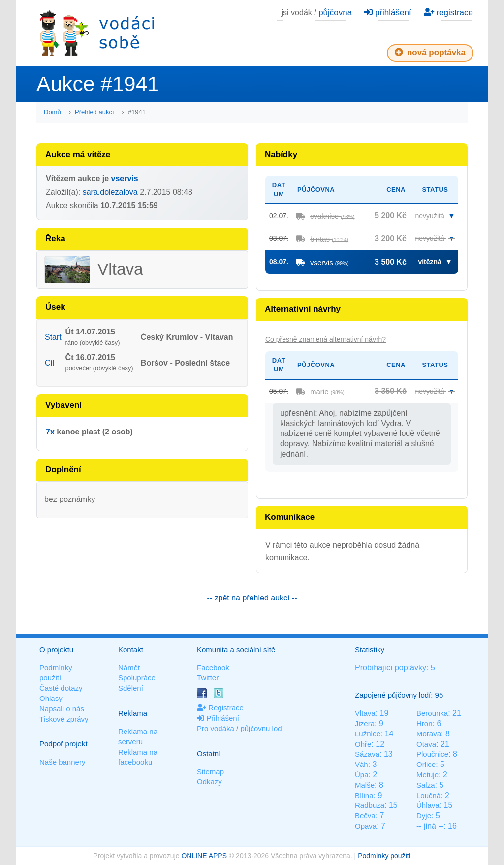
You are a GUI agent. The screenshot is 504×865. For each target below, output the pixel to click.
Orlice (426, 764)
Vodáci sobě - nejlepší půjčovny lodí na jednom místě (97, 33)
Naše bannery (62, 762)
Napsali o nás (62, 709)
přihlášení (388, 13)
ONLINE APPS (204, 856)
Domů (52, 112)
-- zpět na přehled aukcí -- (252, 598)
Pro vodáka (216, 728)
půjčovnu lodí (262, 728)
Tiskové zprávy (64, 719)
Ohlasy (51, 698)
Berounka (432, 713)
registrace (448, 13)
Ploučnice (432, 754)
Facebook (213, 668)
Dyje (424, 815)
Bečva (365, 815)
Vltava (365, 713)
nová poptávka (430, 52)
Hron (425, 723)
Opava (366, 826)
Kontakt (131, 649)
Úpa (362, 775)
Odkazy (209, 782)
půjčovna (335, 13)
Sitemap (210, 772)
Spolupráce (137, 678)
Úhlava (428, 805)
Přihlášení (218, 718)
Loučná (428, 795)
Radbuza (370, 805)
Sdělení (131, 688)
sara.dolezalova (110, 192)
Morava (429, 734)
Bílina (364, 795)
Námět (129, 668)
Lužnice (368, 734)
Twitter (208, 678)
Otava (426, 744)
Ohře (363, 744)
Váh (362, 764)
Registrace (220, 708)
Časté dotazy (61, 688)
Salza (426, 785)
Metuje (427, 775)
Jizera (365, 723)
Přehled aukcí (94, 112)
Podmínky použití (384, 856)
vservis (125, 179)
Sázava (367, 754)
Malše (365, 785)
